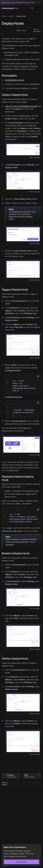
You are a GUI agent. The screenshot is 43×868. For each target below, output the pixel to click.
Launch (11, 16)
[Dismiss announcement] (38, 847)
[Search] (32, 8)
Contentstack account (15, 80)
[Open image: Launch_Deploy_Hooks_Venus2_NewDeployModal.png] (23, 234)
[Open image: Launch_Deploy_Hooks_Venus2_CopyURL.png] (23, 345)
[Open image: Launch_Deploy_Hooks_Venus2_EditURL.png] (23, 636)
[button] (38, 376)
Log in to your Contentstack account (21, 106)
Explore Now (21, 862)
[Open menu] (38, 8)
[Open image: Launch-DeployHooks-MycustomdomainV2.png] (21, 445)
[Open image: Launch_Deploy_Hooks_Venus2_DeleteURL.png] (23, 742)
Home (4, 16)
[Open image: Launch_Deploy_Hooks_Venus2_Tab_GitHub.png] (23, 181)
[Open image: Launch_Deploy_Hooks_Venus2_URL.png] (23, 269)
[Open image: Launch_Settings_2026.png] (23, 150)
